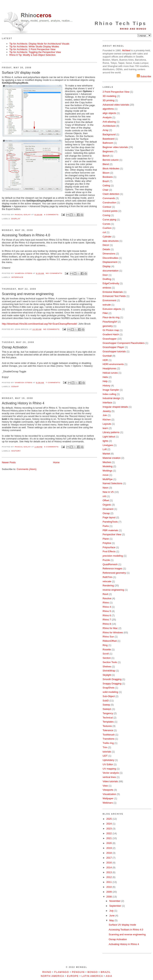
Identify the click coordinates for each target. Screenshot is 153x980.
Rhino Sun (108, 637)
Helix (105, 377)
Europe (73, 976)
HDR (105, 360)
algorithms (108, 109)
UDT (105, 756)
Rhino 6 (107, 615)
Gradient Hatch (111, 334)
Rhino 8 (107, 624)
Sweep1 (107, 709)
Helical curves (110, 373)
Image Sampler (111, 390)
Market (106, 454)
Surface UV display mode (21, 73)
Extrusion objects (112, 309)
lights (105, 441)
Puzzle (106, 560)
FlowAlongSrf (110, 322)
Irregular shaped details (115, 407)
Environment (109, 300)
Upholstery (108, 760)
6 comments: (52, 447)
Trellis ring (108, 743)
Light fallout (109, 437)
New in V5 (108, 492)
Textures (107, 726)
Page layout (109, 517)
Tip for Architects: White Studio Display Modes (34, 46)
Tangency (108, 713)
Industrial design (111, 398)
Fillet (105, 313)
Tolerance (108, 730)
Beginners (108, 151)
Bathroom (108, 143)
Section (107, 658)
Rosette (107, 649)
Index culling (109, 394)
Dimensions (109, 254)
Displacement (110, 262)
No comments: (54, 273)
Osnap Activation (15, 347)
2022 (109, 833)
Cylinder (107, 237)
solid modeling (110, 692)
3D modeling (109, 96)
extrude (107, 305)
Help (105, 381)
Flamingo (62, 972)
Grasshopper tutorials (114, 351)
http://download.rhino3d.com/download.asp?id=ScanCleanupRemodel (39, 324)
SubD (106, 701)
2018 (109, 853)
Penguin (78, 972)
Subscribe (144, 76)
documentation (111, 271)
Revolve (107, 598)
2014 (109, 867)
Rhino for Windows (113, 632)
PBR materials (110, 530)
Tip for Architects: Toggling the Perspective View (35, 52)
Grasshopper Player (113, 347)
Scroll (106, 654)
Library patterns (111, 432)
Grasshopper (110, 339)
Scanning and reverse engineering (28, 294)
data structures (111, 241)
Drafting (107, 279)
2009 (109, 892)
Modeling (108, 466)
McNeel (126, 50)
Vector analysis (111, 773)
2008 (109, 897)
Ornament (108, 509)
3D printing (108, 100)
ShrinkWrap (109, 671)
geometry (108, 326)
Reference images (113, 568)
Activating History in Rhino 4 (23, 403)
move (106, 475)
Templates (108, 722)
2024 (109, 824)
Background (109, 134)
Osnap (15, 386)
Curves (106, 224)
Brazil (106, 181)
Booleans (108, 177)
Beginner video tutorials (115, 147)
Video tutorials (110, 781)
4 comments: (52, 215)
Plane (106, 539)
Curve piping (109, 220)
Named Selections (113, 483)
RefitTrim (107, 577)
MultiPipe (108, 479)
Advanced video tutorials (116, 105)
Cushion (107, 228)
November (115, 901)
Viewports (108, 790)
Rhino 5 (107, 611)
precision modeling (113, 556)
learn (105, 428)
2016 (109, 863)
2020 (109, 843)
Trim (105, 747)
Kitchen (107, 420)
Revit (105, 594)
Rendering (108, 586)
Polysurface (109, 547)
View (105, 786)
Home (56, 462)
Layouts (107, 424)
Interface (17, 277)
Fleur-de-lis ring (111, 317)
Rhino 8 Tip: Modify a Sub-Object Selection (32, 55)
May (112, 920)
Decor (106, 245)
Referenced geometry (114, 573)
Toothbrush (109, 735)
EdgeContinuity (111, 283)
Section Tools (110, 662)
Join (105, 415)
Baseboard (108, 139)
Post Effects (109, 551)
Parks (106, 526)
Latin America (92, 976)
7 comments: (53, 383)
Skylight (107, 675)
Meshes (107, 462)
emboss (107, 288)
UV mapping (109, 769)
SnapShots (109, 688)
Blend (106, 164)
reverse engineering (113, 590)
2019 (109, 848)
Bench (106, 156)
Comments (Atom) (27, 469)
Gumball (107, 356)
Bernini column (111, 160)
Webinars (108, 803)
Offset (106, 500)
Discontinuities (110, 258)
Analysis (107, 117)
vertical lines (109, 777)
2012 (109, 877)
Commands (109, 198)
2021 (109, 838)
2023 (109, 829)
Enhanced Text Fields (114, 296)
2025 (109, 819)
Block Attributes (111, 168)
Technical (108, 718)
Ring (105, 645)
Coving (106, 215)
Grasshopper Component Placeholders (124, 343)
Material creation (112, 458)
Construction (109, 203)
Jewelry (107, 411)
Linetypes (108, 445)
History (16, 451)
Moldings (107, 471)
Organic (107, 505)
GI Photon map (111, 330)
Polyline (107, 543)
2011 (109, 882)
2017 (109, 858)
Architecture (109, 126)
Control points (110, 211)
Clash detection (111, 194)
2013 (109, 872)
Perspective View (112, 534)
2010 (109, 887)
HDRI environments (113, 364)
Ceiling (106, 186)
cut (104, 232)
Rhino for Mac (110, 628)
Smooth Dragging (112, 679)
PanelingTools (110, 522)
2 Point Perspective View (116, 92)
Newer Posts (9, 462)
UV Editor (108, 764)
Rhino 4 (107, 607)
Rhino (106, 603)
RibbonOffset (110, 641)
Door (105, 275)
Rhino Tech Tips (121, 23)
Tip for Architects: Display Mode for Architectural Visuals (39, 44)
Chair (106, 190)
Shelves (107, 667)
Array (106, 130)
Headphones (110, 368)
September (116, 906)
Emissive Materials (113, 292)
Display (16, 219)
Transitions (108, 739)
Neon (106, 488)
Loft (105, 449)
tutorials (107, 752)
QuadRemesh (110, 564)
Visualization (109, 794)
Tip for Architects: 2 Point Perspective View (32, 49)
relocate (107, 581)
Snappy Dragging (112, 684)
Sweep (106, 705)
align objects (109, 113)
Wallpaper (108, 798)
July (112, 911)
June (112, 916)
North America (52, 976)
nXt (104, 496)
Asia (109, 976)
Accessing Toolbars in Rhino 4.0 (26, 235)
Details (106, 249)
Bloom (106, 173)
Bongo (93, 972)
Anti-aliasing (109, 122)
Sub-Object (109, 696)
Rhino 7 (107, 620)
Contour (107, 207)
